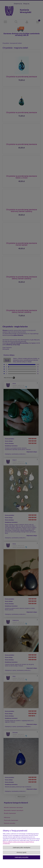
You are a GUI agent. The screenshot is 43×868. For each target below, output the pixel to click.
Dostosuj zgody (21, 852)
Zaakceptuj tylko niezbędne (21, 847)
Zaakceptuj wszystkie (21, 857)
